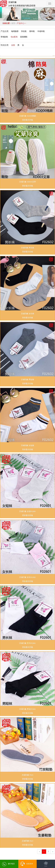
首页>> (14, 23)
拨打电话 (8, 864)
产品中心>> (22, 23)
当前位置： (6, 23)
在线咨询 (27, 864)
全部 (13, 45)
